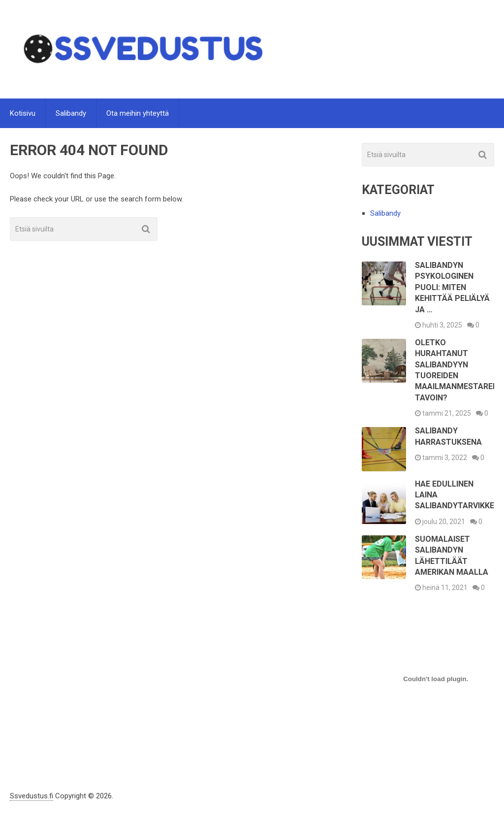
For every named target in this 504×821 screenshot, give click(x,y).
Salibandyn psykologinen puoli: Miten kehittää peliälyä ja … (452, 287)
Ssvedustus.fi (31, 796)
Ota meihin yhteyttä (138, 113)
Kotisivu (23, 113)
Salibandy (71, 113)
